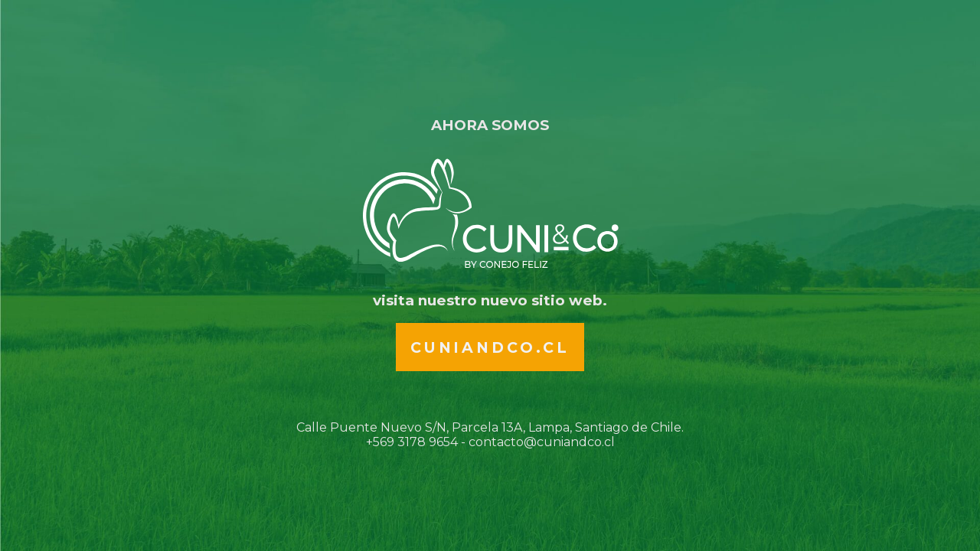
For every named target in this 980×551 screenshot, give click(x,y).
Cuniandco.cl (490, 347)
